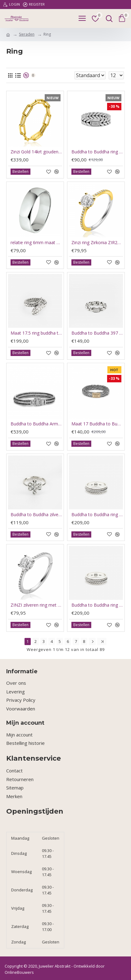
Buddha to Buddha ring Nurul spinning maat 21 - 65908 (97, 605)
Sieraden (27, 34)
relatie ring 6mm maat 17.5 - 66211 (36, 243)
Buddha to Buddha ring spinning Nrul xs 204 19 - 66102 (97, 515)
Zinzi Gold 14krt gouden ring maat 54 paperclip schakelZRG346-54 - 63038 (36, 152)
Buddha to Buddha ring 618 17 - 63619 (97, 152)
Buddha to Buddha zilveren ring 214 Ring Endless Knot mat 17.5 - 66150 (36, 515)
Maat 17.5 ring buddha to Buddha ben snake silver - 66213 (36, 333)
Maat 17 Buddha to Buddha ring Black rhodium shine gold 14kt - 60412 (97, 424)
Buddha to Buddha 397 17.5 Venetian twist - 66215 (97, 333)
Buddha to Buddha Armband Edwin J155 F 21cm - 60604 (36, 424)
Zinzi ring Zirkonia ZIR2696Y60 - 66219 (97, 243)
